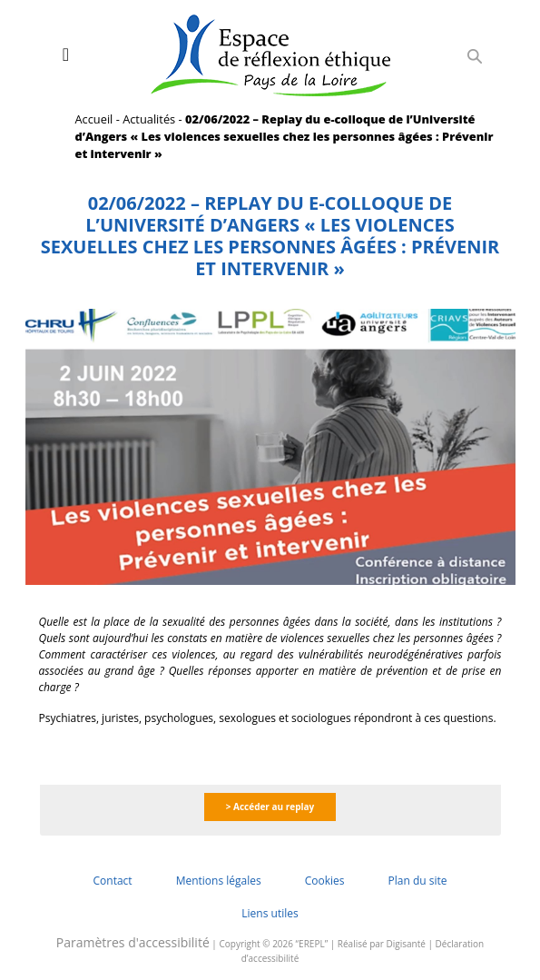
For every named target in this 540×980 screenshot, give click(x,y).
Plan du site (417, 881)
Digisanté (406, 944)
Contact (113, 881)
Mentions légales (219, 881)
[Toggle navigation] (66, 54)
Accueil (94, 119)
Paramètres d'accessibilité (133, 942)
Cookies (325, 881)
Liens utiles (270, 913)
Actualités (149, 119)
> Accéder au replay (270, 807)
